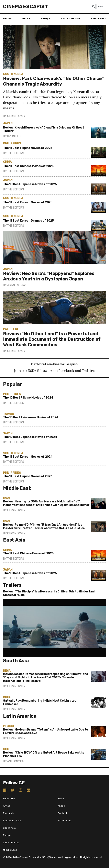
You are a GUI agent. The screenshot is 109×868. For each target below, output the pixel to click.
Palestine (11, 329)
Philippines (12, 143)
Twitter (88, 370)
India (7, 671)
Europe (45, 19)
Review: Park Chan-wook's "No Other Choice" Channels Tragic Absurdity (53, 81)
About (61, 806)
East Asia (14, 540)
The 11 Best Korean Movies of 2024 (28, 457)
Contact (62, 813)
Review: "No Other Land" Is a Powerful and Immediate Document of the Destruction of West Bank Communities (52, 339)
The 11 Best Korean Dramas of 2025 (28, 221)
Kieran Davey (16, 116)
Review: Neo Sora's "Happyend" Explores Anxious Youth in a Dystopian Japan (49, 276)
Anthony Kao (16, 761)
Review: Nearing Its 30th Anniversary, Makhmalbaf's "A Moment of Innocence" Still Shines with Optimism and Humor (46, 503)
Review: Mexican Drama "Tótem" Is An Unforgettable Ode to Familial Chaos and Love (46, 731)
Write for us (64, 821)
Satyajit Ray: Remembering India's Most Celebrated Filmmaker (40, 702)
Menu (101, 7)
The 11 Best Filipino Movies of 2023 (28, 476)
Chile (7, 749)
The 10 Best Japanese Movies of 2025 (30, 184)
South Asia (16, 661)
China (7, 162)
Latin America (70, 19)
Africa (7, 19)
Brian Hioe (14, 136)
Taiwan (9, 414)
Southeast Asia (12, 821)
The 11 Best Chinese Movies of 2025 (28, 166)
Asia (25, 19)
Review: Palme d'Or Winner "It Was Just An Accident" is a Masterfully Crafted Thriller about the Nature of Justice (44, 526)
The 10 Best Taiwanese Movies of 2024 (31, 417)
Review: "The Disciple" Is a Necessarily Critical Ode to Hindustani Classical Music (49, 593)
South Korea (13, 74)
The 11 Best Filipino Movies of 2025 (28, 148)
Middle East (98, 19)
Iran (6, 498)
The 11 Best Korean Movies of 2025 (28, 202)
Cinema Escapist (25, 7)
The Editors (15, 153)
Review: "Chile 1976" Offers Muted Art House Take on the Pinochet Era (44, 754)
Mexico (8, 726)
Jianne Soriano (18, 285)
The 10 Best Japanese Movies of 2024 (30, 437)
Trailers (12, 585)
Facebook (66, 370)
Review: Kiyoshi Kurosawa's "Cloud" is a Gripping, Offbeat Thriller (44, 129)
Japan (8, 123)
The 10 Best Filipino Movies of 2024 (28, 398)
